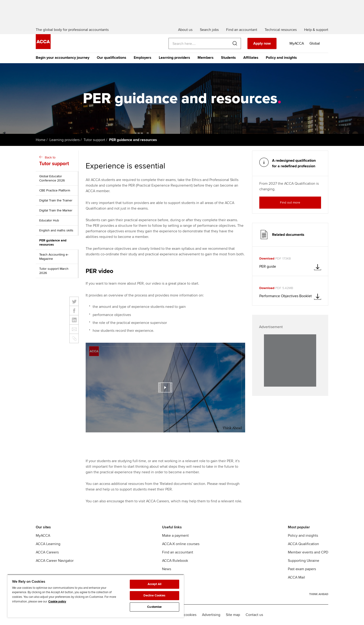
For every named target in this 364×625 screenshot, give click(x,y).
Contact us (254, 615)
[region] (96, 596)
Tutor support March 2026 (54, 271)
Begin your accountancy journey (63, 58)
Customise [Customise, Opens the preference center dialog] (154, 607)
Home (41, 140)
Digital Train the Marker (56, 210)
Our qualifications (112, 58)
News (167, 569)
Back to (58, 161)
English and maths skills (56, 230)
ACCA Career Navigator (55, 561)
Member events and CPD (308, 552)
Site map (233, 615)
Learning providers (174, 58)
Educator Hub (49, 220)
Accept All (154, 584)
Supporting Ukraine (304, 561)
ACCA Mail (296, 577)
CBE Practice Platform (55, 190)
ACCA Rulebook (175, 561)
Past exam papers (302, 569)
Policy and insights (281, 58)
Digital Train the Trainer (56, 200)
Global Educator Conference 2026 (52, 178)
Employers (143, 58)
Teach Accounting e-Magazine (54, 257)
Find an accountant (178, 552)
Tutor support (94, 140)
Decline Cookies (154, 595)
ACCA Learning (48, 544)
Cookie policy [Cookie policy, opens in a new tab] (57, 602)
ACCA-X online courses (181, 544)
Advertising (211, 615)
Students (228, 58)
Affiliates (251, 58)
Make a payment (175, 536)
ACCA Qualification (303, 544)
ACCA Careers (47, 552)
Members (206, 58)
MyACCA (43, 536)
